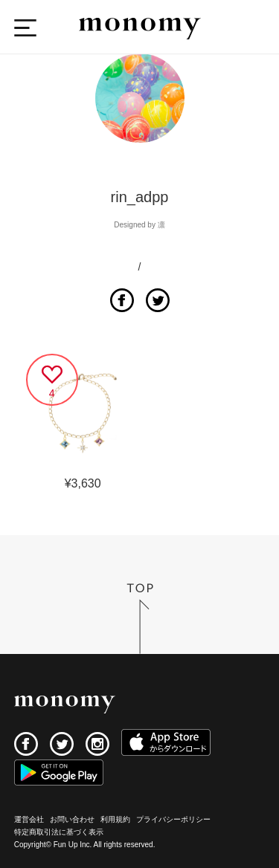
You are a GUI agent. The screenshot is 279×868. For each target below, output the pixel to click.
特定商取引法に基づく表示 (59, 832)
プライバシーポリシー (173, 819)
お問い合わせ (72, 819)
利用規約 (115, 819)
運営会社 (29, 819)
